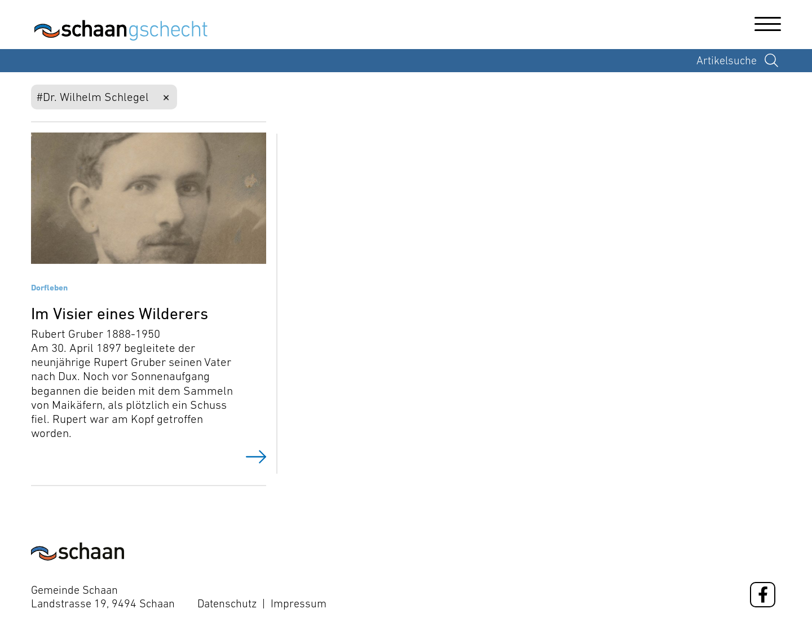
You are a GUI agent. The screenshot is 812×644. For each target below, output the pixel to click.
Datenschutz (227, 603)
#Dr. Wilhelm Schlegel (93, 97)
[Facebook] (763, 595)
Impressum (299, 603)
